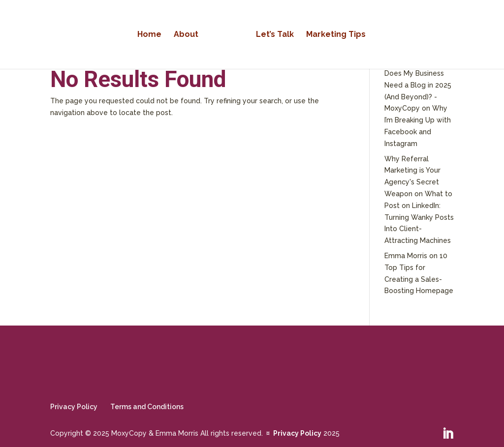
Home (149, 35)
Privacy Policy (74, 407)
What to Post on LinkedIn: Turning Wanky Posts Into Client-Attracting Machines (419, 217)
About (186, 35)
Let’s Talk (275, 35)
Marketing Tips (336, 35)
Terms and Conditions (147, 407)
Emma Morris (406, 256)
